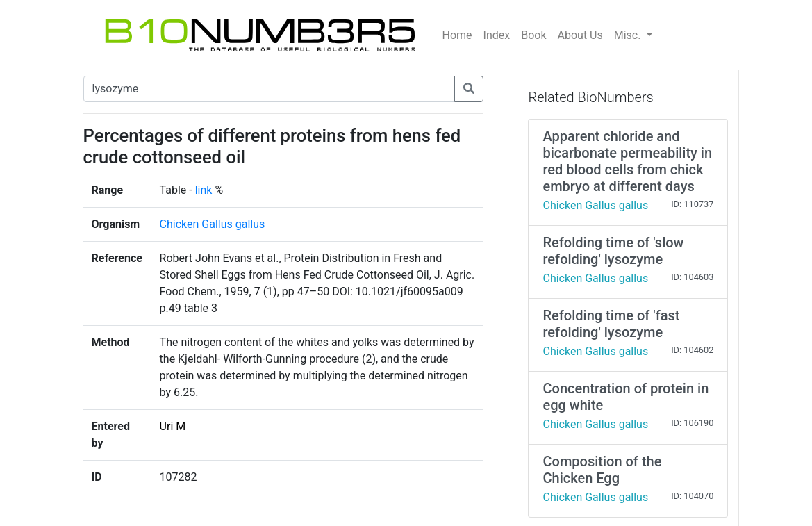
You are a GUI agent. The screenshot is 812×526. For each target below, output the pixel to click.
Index (497, 35)
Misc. (629, 35)
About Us (580, 35)
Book (533, 35)
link (204, 190)
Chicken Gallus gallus (213, 224)
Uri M (173, 426)
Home (457, 35)
